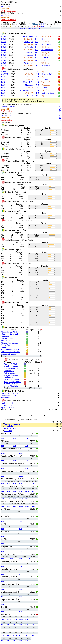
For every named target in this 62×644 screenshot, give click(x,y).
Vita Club (8, 431)
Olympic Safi (28, 71)
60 (20, 635)
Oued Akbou (28, 55)
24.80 (9, 635)
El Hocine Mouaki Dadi (10, 352)
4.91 (8, 630)
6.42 (21, 453)
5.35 (2, 514)
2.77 (8, 499)
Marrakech (29, 85)
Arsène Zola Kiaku (12, 368)
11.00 (15, 619)
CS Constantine (47, 50)
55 (29, 559)
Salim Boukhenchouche (10, 349)
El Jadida (45, 79)
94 (26, 635)
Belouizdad (45, 66)
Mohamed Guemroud (9, 334)
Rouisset (29, 52)
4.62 (2, 630)
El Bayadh (29, 47)
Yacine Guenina (7, 345)
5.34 (8, 484)
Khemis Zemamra (26, 90)
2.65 (2, 438)
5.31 (15, 484)
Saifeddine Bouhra (11, 379)
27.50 (15, 635)
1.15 (2, 597)
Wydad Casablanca (8, 11)
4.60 (27, 630)
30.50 (33, 506)
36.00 (27, 619)
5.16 (33, 491)
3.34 (21, 574)
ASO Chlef (28, 63)
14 (60, 118)
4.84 (2, 536)
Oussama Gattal (7, 339)
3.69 (15, 461)
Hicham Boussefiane (12, 384)
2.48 (8, 506)
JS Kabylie (5, 7)
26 (60, 111)
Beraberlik (5, 9)
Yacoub (44, 88)
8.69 (2, 582)
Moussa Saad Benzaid (10, 343)
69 (32, 619)
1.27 (2, 446)
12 (60, 115)
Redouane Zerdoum (9, 354)
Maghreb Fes (28, 82)
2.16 (27, 438)
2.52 (15, 438)
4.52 (27, 484)
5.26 (2, 619)
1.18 (27, 461)
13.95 (21, 476)
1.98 (2, 521)
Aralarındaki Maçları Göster (31, 28)
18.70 (21, 499)
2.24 (2, 589)
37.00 (21, 619)
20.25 (15, 630)
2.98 (2, 499)
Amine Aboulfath (11, 386)
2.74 (2, 506)
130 (2, 625)
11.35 (9, 619)
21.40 (27, 491)
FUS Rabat (29, 77)
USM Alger (28, 42)
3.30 (15, 468)
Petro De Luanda (11, 428)
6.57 (21, 491)
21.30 (27, 499)
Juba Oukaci (6, 341)
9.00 (2, 544)
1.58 (21, 612)
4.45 (21, 484)
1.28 (21, 589)
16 (60, 107)
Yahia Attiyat (9, 371)
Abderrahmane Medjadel (11, 332)
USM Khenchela (26, 36)
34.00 (21, 506)
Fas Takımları (6, 111)
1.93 (2, 559)
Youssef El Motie (11, 364)
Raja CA (30, 96)
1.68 (2, 612)
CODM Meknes (48, 93)
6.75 (21, 559)
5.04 (27, 468)
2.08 (2, 551)
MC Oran (45, 58)
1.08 (2, 574)
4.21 (2, 491)
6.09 (2, 484)
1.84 (12, 559)
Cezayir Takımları (8, 107)
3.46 (33, 484)
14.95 (3, 453)
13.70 (33, 499)
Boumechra (5, 347)
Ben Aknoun (46, 44)
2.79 (8, 491)
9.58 (2, 635)
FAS (3, 77)
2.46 (21, 529)
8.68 (33, 630)
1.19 (15, 446)
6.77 (2, 461)
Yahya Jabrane (10, 373)
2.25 (15, 506)
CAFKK (5, 71)
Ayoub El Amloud (11, 366)
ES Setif (44, 60)
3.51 (15, 491)
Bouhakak (5, 336)
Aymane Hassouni (11, 375)
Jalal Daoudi (9, 377)
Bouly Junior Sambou (13, 382)
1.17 (27, 446)
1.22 (2, 529)
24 (60, 109)
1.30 (2, 468)
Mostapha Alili (7, 398)
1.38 (21, 521)
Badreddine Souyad (9, 396)
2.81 (21, 597)
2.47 (15, 499)
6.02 (2, 476)
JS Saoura (45, 39)
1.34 (21, 551)
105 (33, 635)
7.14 (2, 604)
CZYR (4, 36)
